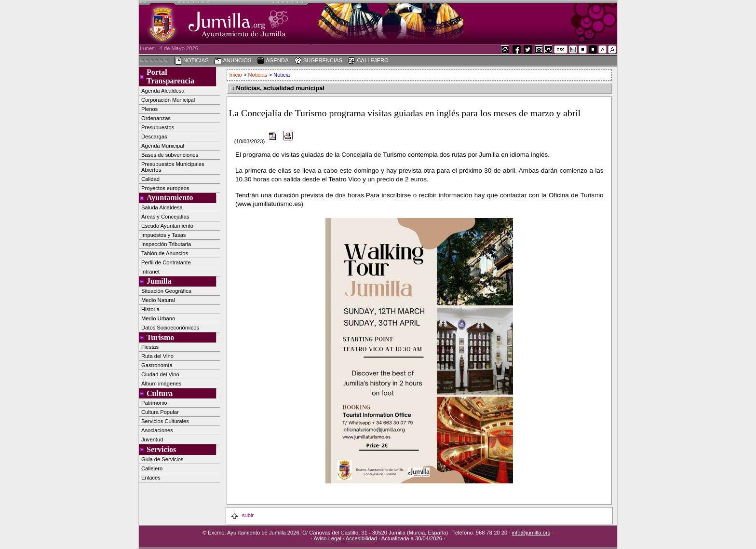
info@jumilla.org (531, 533)
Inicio (236, 75)
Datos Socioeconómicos (170, 328)
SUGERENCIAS (318, 61)
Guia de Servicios (162, 459)
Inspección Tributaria (166, 244)
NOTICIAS (191, 61)
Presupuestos (158, 127)
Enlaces (151, 478)
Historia (150, 309)
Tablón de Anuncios (165, 253)
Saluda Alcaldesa (162, 207)
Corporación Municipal (168, 100)
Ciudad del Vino (160, 374)
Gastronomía (157, 365)
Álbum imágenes (161, 384)
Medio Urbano (158, 318)
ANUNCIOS (233, 61)
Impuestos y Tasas (163, 235)
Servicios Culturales (165, 421)
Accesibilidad (361, 538)
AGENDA (273, 61)
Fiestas (150, 347)
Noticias (258, 75)
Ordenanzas (156, 118)
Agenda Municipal (163, 146)
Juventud (152, 439)
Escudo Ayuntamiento (167, 226)
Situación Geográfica (166, 291)
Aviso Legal (327, 538)
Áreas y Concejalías (165, 217)
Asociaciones (157, 430)
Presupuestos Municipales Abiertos (173, 167)
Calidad (150, 179)
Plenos (149, 109)
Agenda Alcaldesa (163, 91)
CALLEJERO (368, 61)
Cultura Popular (160, 412)
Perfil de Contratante (166, 262)
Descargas (154, 137)
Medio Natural (158, 300)
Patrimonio (154, 403)
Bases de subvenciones (170, 155)
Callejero (152, 468)
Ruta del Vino (157, 356)
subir (242, 515)
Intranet (150, 272)
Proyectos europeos (165, 188)
